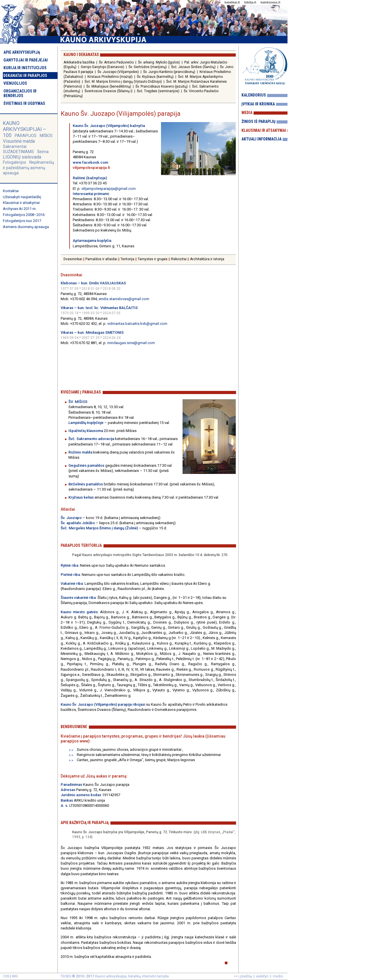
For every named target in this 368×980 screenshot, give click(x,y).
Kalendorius (254, 95)
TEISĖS (66, 976)
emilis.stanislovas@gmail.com (124, 299)
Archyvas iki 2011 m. (20, 209)
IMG (15, 976)
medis (278, 976)
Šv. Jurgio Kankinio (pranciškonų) (169, 72)
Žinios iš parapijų (258, 121)
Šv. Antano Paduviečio (116, 62)
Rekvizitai (179, 259)
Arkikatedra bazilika (79, 62)
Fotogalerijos (15, 162)
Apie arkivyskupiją (22, 52)
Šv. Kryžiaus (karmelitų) (155, 77)
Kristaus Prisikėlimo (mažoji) (110, 77)
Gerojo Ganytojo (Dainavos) (102, 67)
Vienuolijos (15, 83)
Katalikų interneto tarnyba (148, 976)
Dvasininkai (73, 259)
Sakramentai (15, 146)
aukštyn (262, 976)
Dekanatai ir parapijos (25, 76)
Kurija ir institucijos (25, 68)
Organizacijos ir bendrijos (20, 93)
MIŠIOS (46, 136)
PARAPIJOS (26, 136)
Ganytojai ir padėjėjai (26, 60)
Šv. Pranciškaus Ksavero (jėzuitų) (162, 86)
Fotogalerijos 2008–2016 (24, 215)
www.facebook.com (90, 162)
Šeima (43, 152)
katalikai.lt (232, 2)
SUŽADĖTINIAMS (18, 152)
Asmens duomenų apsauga (26, 227)
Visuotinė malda (19, 141)
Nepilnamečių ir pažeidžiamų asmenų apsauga (28, 167)
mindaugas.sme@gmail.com (131, 343)
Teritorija (127, 259)
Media (247, 113)
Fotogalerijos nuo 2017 (22, 221)
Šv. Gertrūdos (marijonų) (148, 67)
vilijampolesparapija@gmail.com (109, 189)
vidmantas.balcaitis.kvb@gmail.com (137, 324)
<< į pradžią (243, 976)
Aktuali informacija (261, 139)
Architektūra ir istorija (207, 259)
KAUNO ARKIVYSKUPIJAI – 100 (25, 129)
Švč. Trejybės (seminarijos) (158, 91)
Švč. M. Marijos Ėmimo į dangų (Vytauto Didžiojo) (123, 82)
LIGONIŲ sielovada (22, 157)
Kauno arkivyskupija (111, 976)
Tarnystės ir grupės (153, 259)
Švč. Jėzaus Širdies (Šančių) (193, 67)
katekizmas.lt (270, 2)
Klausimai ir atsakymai (21, 203)
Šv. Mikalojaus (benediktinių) (109, 86)
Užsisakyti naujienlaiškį (22, 197)
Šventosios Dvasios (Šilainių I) (109, 91)
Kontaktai (11, 191)
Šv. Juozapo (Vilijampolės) (118, 72)
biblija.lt (250, 2)
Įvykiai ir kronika (258, 104)
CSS (6, 976)
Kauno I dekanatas (81, 55)
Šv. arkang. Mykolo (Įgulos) (159, 62)
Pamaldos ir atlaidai (101, 259)
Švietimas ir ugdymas (24, 103)
